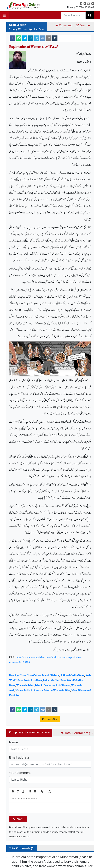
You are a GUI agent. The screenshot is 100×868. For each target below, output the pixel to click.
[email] (49, 38)
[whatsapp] (19, 38)
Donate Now (50, 719)
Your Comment (20, 773)
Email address (19, 757)
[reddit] (43, 38)
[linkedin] (31, 38)
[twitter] (25, 38)
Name (13, 742)
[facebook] (13, 38)
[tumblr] (55, 38)
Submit (18, 819)
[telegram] (37, 38)
